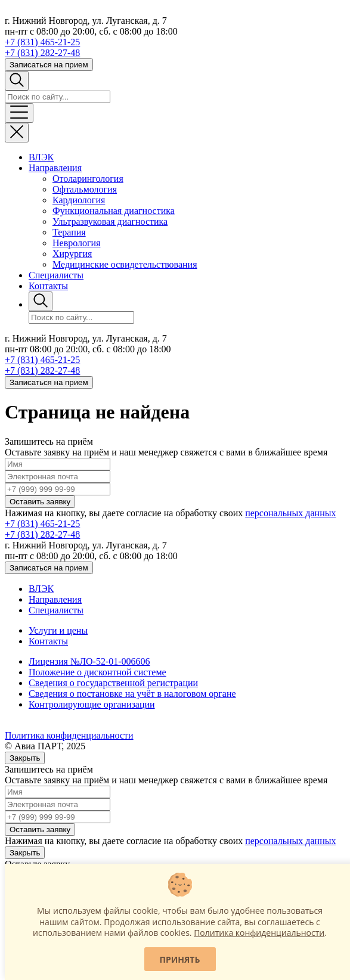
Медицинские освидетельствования (125, 264)
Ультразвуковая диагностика (110, 221)
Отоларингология (88, 179)
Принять (180, 959)
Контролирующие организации (92, 704)
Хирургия (72, 254)
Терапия (69, 232)
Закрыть (25, 758)
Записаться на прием (49, 65)
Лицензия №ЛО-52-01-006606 (89, 661)
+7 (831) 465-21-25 (42, 42)
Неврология (76, 243)
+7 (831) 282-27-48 (42, 53)
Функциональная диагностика (114, 211)
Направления (55, 168)
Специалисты (56, 275)
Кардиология (79, 200)
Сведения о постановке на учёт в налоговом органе (132, 694)
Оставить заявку (40, 502)
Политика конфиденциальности (69, 735)
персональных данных (290, 513)
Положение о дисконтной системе (97, 672)
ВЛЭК (41, 157)
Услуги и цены (58, 630)
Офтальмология (85, 189)
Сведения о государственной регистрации (113, 683)
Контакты (48, 286)
